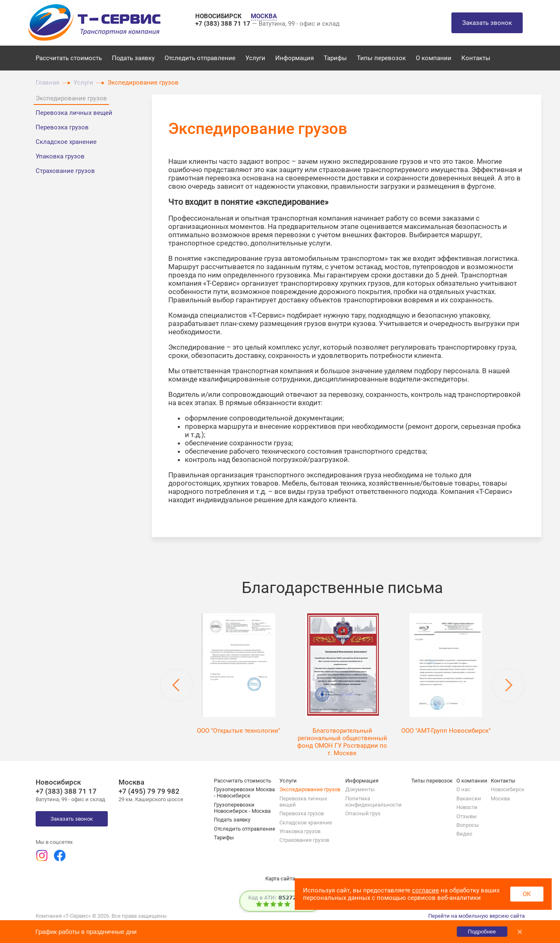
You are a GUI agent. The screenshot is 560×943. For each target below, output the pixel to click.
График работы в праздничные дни (86, 932)
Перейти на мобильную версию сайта (476, 916)
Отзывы (467, 816)
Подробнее (482, 932)
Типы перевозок (381, 58)
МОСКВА (264, 16)
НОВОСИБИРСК (219, 16)
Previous (177, 685)
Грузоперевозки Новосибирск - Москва (242, 808)
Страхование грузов (65, 171)
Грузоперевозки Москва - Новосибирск (244, 792)
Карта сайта (280, 879)
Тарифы (335, 58)
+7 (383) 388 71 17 (224, 24)
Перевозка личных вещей (74, 113)
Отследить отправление (200, 58)
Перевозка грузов (62, 127)
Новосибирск (508, 789)
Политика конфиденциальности (373, 802)
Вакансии (469, 798)
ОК (527, 894)
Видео (464, 834)
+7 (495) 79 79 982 (149, 791)
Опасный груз (363, 813)
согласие (425, 890)
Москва (500, 798)
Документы (360, 789)
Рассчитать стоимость (69, 58)
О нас (463, 789)
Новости (467, 807)
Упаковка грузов (60, 156)
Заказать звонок (487, 23)
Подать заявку (133, 58)
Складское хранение (66, 142)
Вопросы (468, 825)
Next (508, 685)
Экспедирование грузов (71, 98)
